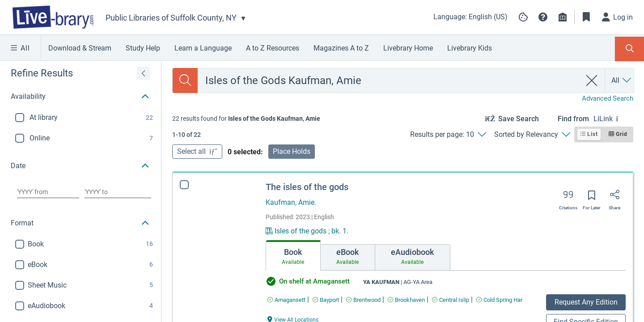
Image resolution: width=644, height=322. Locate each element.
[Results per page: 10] (448, 135)
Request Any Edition (586, 302)
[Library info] (563, 17)
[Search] (185, 80)
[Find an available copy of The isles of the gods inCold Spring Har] (499, 300)
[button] (543, 17)
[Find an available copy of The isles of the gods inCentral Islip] (451, 300)
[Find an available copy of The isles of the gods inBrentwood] (363, 300)
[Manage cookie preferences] (523, 17)
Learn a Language (203, 48)
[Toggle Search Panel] (629, 49)
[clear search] (592, 80)
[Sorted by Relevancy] (532, 135)
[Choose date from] (48, 192)
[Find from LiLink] (613, 119)
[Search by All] (622, 80)
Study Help (143, 48)
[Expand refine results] (144, 73)
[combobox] (389, 80)
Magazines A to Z (341, 48)
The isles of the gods (307, 187)
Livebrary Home (408, 48)
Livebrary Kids (470, 48)
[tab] (293, 255)
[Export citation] (568, 198)
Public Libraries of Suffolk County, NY (171, 18)
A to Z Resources (273, 48)
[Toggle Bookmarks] (586, 17)
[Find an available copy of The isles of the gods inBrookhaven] (406, 300)
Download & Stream (80, 48)
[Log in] (618, 17)
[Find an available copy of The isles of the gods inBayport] (326, 300)
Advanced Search (608, 98)
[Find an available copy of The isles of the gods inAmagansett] (286, 300)
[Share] (614, 198)
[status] (246, 119)
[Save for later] (592, 198)
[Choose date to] (118, 192)
